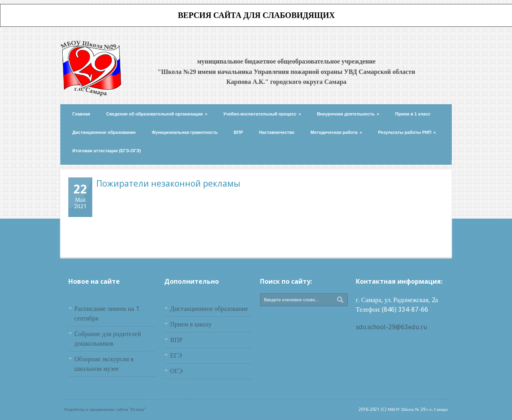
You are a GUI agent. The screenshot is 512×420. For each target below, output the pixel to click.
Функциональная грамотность (185, 132)
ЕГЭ (176, 355)
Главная (81, 114)
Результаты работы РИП (407, 132)
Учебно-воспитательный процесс (262, 114)
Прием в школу (191, 324)
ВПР (238, 132)
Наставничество (277, 132)
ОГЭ (176, 371)
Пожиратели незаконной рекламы (168, 183)
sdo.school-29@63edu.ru (392, 327)
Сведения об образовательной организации (157, 114)
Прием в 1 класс (413, 114)
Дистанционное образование (104, 132)
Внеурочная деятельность (348, 114)
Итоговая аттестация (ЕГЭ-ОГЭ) (107, 151)
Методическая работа (336, 132)
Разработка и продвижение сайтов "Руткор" (105, 409)
